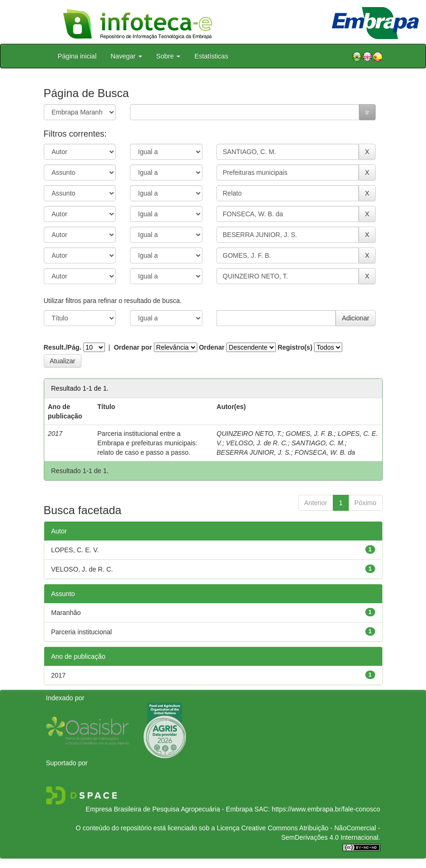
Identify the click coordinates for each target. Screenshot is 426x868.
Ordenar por (133, 347)
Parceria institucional (82, 632)
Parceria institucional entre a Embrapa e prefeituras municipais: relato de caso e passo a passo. (147, 443)
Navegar (126, 56)
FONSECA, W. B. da (325, 452)
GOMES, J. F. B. (310, 434)
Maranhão (66, 613)
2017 (59, 675)
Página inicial (77, 56)
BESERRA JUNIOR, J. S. (254, 452)
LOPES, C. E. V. (75, 550)
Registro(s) (295, 347)
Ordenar (211, 347)
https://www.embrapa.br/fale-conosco (326, 809)
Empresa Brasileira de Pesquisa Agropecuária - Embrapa (169, 809)
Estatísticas (211, 56)
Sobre (168, 56)
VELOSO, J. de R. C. (257, 443)
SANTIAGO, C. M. (318, 443)
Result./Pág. (63, 347)
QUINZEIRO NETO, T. (249, 434)
